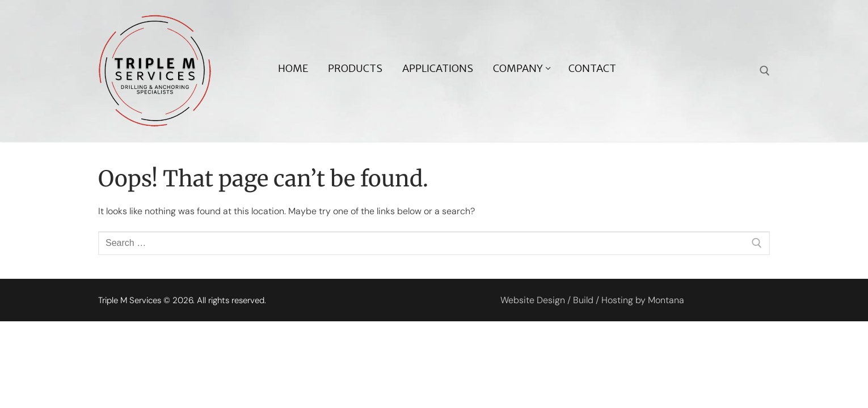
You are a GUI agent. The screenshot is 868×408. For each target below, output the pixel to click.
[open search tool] (765, 71)
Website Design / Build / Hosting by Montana (592, 300)
